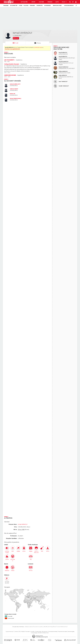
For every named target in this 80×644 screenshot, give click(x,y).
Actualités (24, 2)
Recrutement (45, 632)
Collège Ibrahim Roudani (12, 64)
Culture (41, 2)
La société (33, 632)
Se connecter (14, 6)
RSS (19, 632)
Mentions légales (71, 632)
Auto (57, 2)
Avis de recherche (69, 6)
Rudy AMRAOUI (63, 75)
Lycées (21, 6)
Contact (16, 632)
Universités (39, 6)
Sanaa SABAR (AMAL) (15, 99)
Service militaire (57, 6)
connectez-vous (38, 47)
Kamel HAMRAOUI (63, 67)
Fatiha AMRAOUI (63, 71)
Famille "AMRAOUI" (64, 86)
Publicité (23, 632)
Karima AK (12, 94)
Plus (64, 2)
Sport (33, 2)
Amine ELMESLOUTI (15, 84)
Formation (28, 632)
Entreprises (48, 6)
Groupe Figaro (35, 633)
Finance (50, 2)
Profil (17, 43)
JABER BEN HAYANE (10, 75)
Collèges (26, 6)
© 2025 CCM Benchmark (43, 633)
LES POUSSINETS (9, 60)
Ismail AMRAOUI (63, 53)
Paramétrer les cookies (62, 632)
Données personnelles (53, 632)
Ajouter (17, 38)
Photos (39, 43)
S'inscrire (6, 6)
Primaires (32, 6)
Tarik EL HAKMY (14, 89)
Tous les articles (38, 632)
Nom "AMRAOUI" (63, 82)
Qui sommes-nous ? (10, 632)
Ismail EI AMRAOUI (63, 62)
